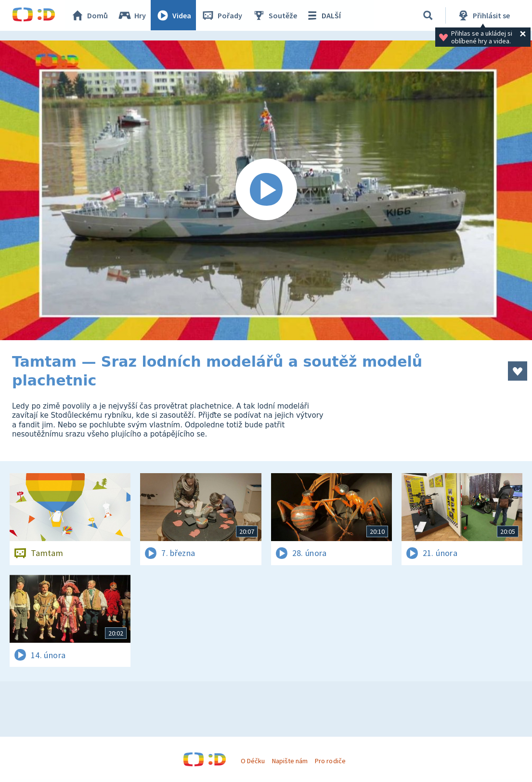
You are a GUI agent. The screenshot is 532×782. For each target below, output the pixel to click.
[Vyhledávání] (428, 15)
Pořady (222, 15)
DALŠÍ (323, 15)
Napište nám (290, 761)
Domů (90, 15)
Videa (174, 15)
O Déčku (253, 761)
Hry (132, 15)
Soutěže (275, 15)
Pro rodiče (330, 761)
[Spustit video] (266, 190)
